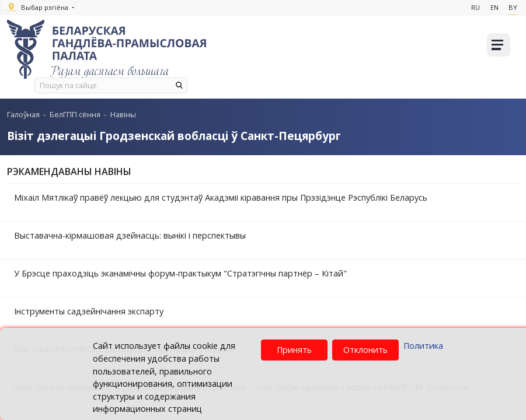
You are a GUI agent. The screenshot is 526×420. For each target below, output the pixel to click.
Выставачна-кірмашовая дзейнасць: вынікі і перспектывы (130, 235)
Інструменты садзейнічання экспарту (89, 311)
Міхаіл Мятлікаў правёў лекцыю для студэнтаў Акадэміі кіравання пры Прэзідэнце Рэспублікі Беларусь (221, 197)
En (493, 7)
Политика (423, 346)
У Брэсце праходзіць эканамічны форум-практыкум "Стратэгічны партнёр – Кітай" (180, 273)
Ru (473, 7)
